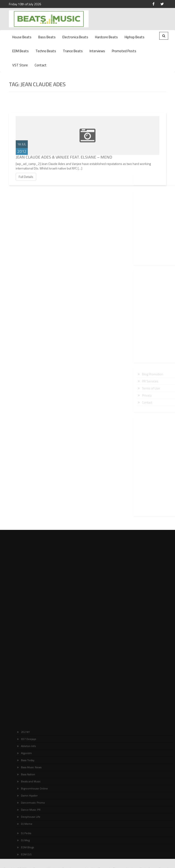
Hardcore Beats (106, 37)
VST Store (20, 65)
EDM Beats (21, 51)
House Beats (22, 37)
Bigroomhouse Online (32, 857)
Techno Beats (46, 51)
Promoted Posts (124, 51)
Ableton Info (27, 815)
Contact (41, 65)
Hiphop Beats (135, 37)
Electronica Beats (75, 37)
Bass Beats (47, 37)
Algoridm (24, 822)
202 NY (23, 801)
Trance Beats (73, 51)
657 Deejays (27, 808)
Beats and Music (29, 850)
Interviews (97, 51)
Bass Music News (29, 836)
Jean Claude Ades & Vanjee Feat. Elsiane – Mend (64, 167)
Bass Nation (26, 843)
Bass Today (26, 829)
